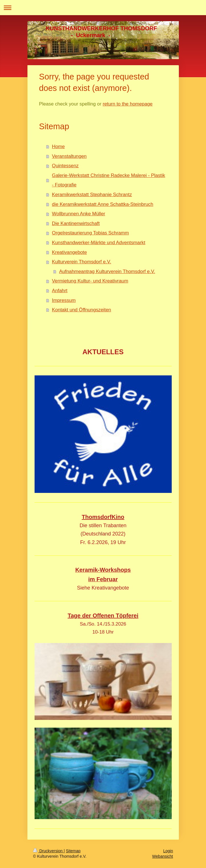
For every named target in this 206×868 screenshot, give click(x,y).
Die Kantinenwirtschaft (76, 223)
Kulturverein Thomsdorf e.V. (82, 262)
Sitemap (73, 851)
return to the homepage (127, 104)
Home (58, 147)
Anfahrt (60, 291)
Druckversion (48, 851)
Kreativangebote (69, 252)
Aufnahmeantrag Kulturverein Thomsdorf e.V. (107, 271)
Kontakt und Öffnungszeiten (82, 310)
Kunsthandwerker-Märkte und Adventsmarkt (99, 243)
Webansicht (163, 856)
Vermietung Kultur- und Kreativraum (90, 281)
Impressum (64, 300)
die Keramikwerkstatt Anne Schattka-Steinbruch (103, 204)
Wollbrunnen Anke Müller (79, 214)
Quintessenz (65, 166)
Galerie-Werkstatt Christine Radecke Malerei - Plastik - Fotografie (109, 180)
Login (168, 851)
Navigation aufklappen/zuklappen (103, 8)
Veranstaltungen (69, 156)
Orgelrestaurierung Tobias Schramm (90, 233)
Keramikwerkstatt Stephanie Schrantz (92, 195)
